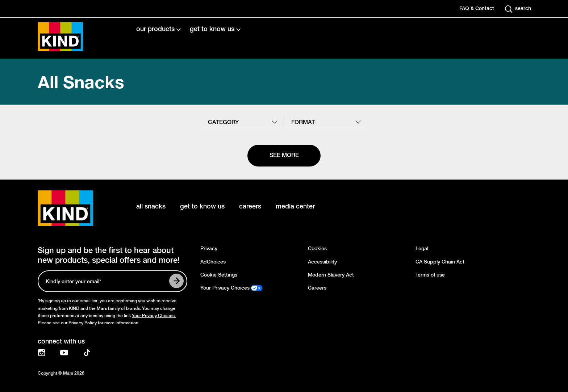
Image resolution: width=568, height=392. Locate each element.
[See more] (284, 156)
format (303, 123)
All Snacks (81, 82)
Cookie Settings (219, 275)
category (223, 123)
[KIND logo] (76, 208)
